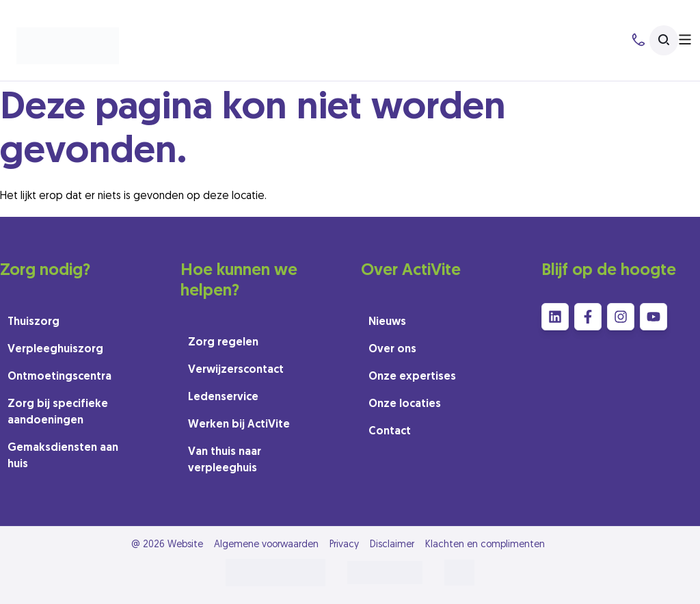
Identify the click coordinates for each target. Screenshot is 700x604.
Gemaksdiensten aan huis (63, 456)
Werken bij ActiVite (239, 425)
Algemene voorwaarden (266, 545)
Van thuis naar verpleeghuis (225, 460)
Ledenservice (223, 397)
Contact (390, 432)
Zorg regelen (223, 343)
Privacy (344, 545)
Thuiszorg (33, 322)
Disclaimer (392, 545)
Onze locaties (405, 404)
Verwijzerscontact (236, 370)
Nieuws (387, 322)
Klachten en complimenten (485, 545)
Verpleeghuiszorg (55, 350)
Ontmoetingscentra (59, 377)
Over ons (392, 350)
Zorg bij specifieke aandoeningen (58, 412)
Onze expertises (412, 377)
